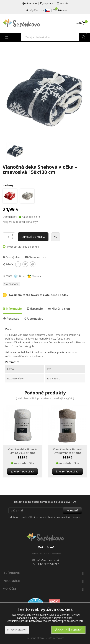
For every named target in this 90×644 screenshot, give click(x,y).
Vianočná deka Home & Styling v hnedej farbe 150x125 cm (68, 453)
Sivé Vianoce (11, 284)
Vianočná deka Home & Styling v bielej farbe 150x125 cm (22, 453)
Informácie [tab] (12, 309)
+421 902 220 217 (48, 564)
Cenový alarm (12, 257)
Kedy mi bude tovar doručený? (20, 222)
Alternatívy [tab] (34, 319)
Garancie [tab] (35, 309)
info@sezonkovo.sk (48, 560)
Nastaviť (17, 630)
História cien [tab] (59, 309)
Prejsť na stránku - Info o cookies (45, 638)
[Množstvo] (9, 237)
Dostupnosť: (10, 217)
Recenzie (11, 319)
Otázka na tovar (36, 257)
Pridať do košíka (33, 237)
